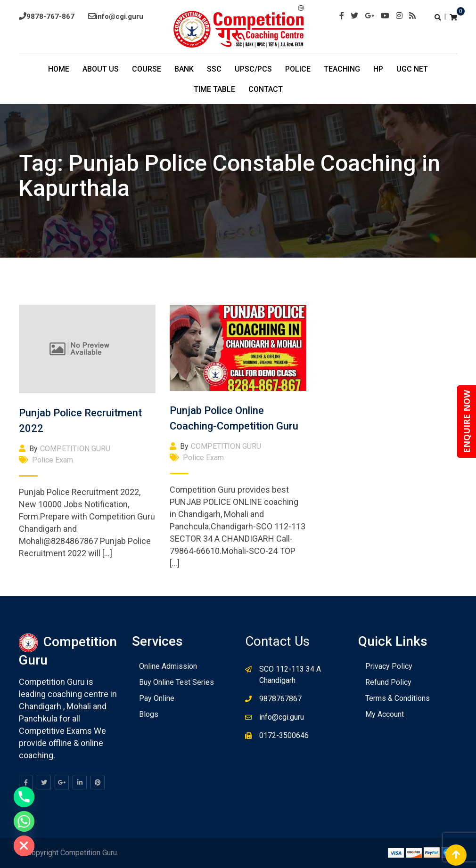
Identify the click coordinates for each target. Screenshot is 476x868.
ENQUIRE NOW (467, 422)
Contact (266, 89)
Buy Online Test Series (176, 682)
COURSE (147, 69)
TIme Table (214, 89)
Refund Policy (388, 682)
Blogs (149, 714)
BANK (184, 69)
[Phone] (24, 797)
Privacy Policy (389, 666)
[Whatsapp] (24, 821)
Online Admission (168, 666)
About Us (101, 69)
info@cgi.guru (119, 16)
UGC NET (412, 69)
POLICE (298, 69)
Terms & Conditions (398, 698)
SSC (214, 69)
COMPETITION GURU (75, 449)
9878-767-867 (50, 16)
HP (378, 69)
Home (59, 69)
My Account (385, 714)
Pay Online (157, 698)
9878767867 (280, 699)
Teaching (342, 69)
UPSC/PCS (253, 69)
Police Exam (53, 460)
